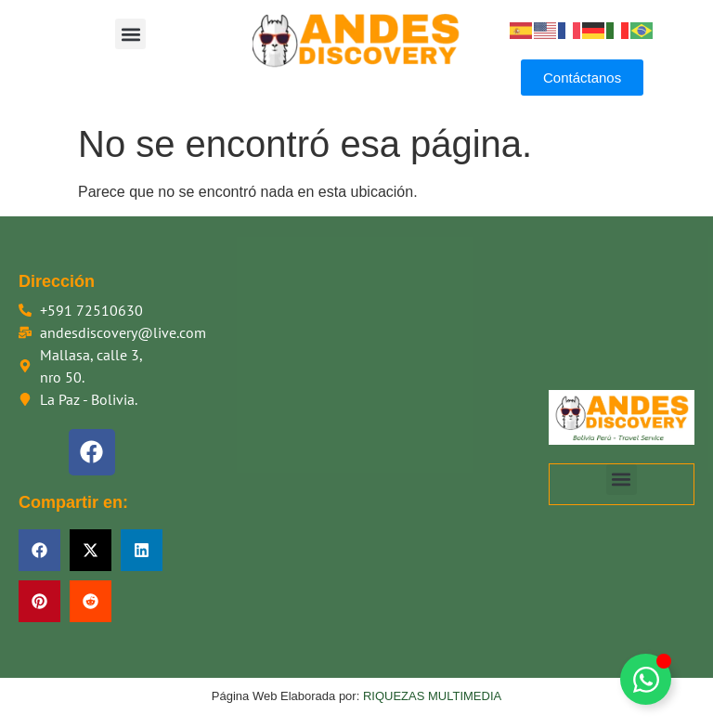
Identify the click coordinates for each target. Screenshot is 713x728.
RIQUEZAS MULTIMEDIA (432, 696)
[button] (130, 34)
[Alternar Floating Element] (646, 679)
